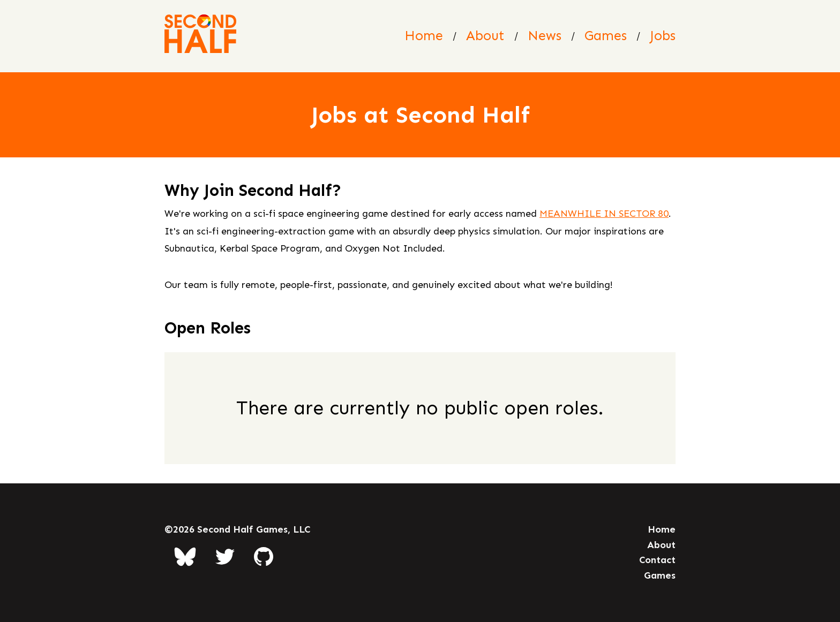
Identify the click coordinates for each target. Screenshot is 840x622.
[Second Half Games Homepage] (200, 36)
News (545, 36)
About (485, 36)
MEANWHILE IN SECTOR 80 (604, 214)
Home (424, 36)
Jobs (663, 36)
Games (606, 36)
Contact (657, 560)
